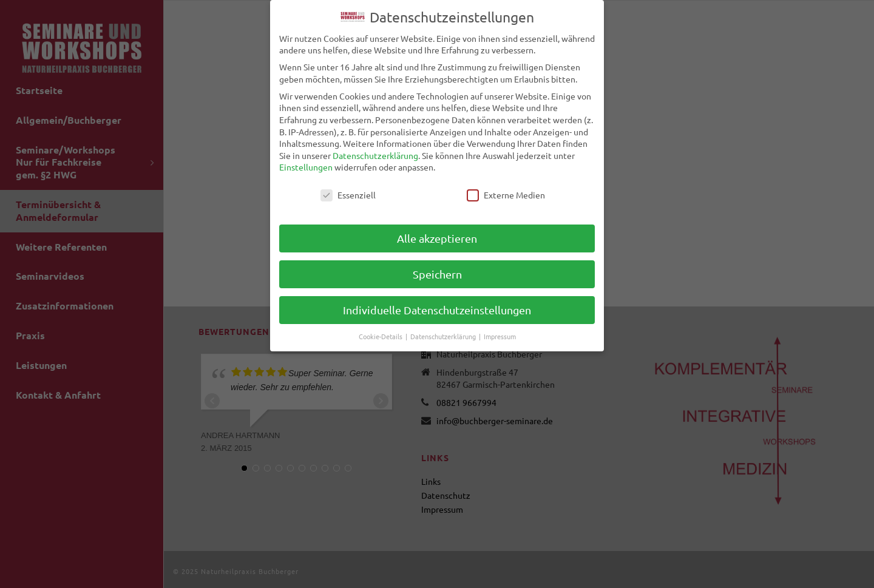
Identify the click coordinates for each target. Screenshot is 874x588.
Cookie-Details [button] (381, 336)
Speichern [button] (437, 274)
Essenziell (348, 195)
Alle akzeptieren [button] (437, 238)
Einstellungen (306, 167)
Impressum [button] (500, 336)
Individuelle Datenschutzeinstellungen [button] (437, 310)
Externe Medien (506, 195)
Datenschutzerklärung (375, 155)
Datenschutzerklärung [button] (444, 336)
